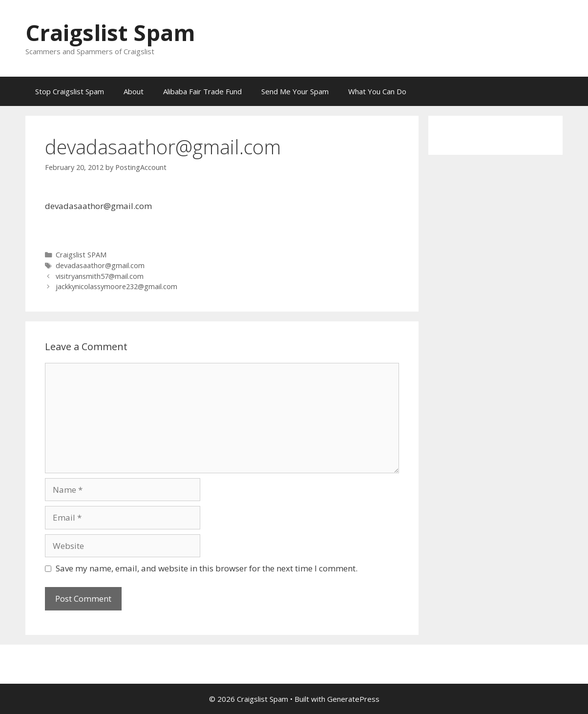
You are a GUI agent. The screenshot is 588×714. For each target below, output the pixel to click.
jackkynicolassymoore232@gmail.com (116, 286)
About (134, 91)
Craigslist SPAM (81, 255)
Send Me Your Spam (295, 91)
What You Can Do (377, 91)
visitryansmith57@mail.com (100, 276)
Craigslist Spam (110, 32)
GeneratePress (353, 699)
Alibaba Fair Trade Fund (202, 91)
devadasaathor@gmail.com (100, 265)
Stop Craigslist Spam (70, 91)
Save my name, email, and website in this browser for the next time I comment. (207, 568)
